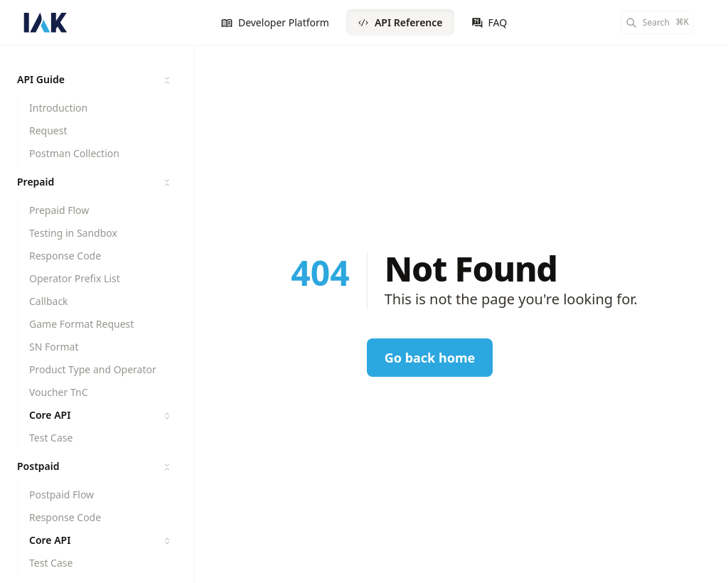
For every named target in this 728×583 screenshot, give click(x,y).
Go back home (430, 358)
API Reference (400, 22)
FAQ (489, 22)
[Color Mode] (711, 23)
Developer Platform (275, 22)
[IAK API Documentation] (45, 23)
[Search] (657, 22)
